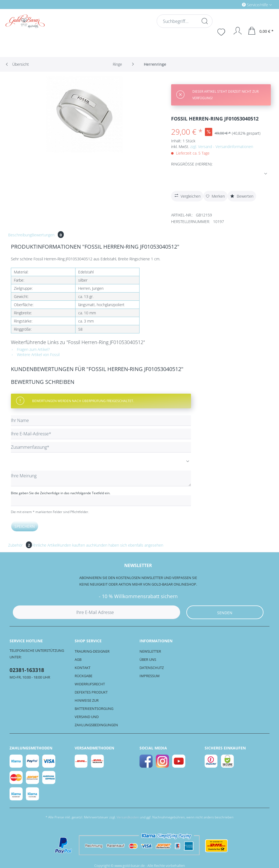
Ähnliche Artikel (45, 545)
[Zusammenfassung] (101, 447)
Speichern (25, 526)
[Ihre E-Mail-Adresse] (101, 434)
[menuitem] (234, 4)
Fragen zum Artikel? (30, 349)
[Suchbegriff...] (184, 21)
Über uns (148, 659)
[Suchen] (204, 21)
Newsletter (150, 651)
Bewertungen (48, 235)
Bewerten (242, 196)
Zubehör (20, 545)
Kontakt (83, 668)
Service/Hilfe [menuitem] (256, 5)
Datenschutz (152, 668)
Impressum (150, 676)
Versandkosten (128, 817)
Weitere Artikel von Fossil (35, 355)
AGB (78, 659)
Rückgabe (84, 676)
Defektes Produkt (91, 692)
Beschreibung (20, 235)
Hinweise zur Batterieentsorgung (94, 704)
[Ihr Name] (101, 421)
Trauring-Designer (92, 651)
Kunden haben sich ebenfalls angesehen (129, 545)
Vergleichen (187, 195)
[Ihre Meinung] (101, 478)
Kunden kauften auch (76, 545)
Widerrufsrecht (90, 684)
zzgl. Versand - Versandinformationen (222, 147)
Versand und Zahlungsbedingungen (96, 721)
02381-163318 (27, 670)
